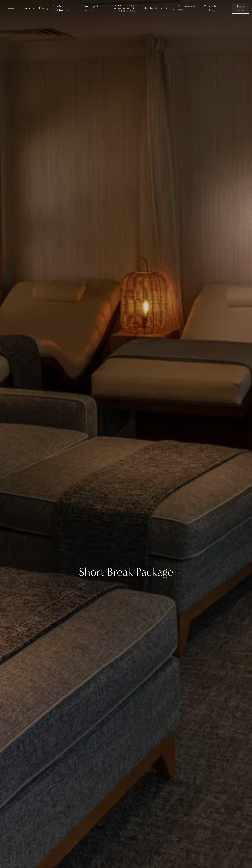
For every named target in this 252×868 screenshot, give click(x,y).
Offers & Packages (211, 8)
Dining (44, 8)
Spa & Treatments (61, 8)
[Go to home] (126, 8)
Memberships (153, 8)
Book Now (241, 8)
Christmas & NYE (187, 8)
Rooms (29, 8)
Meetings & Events (91, 8)
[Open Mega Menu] (11, 8)
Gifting (169, 8)
